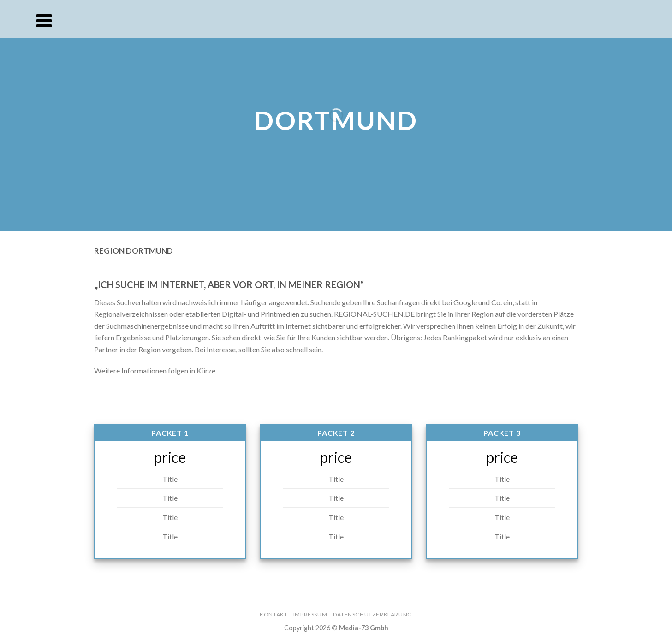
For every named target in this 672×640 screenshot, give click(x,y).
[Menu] (44, 21)
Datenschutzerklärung (373, 614)
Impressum (310, 614)
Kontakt (274, 614)
